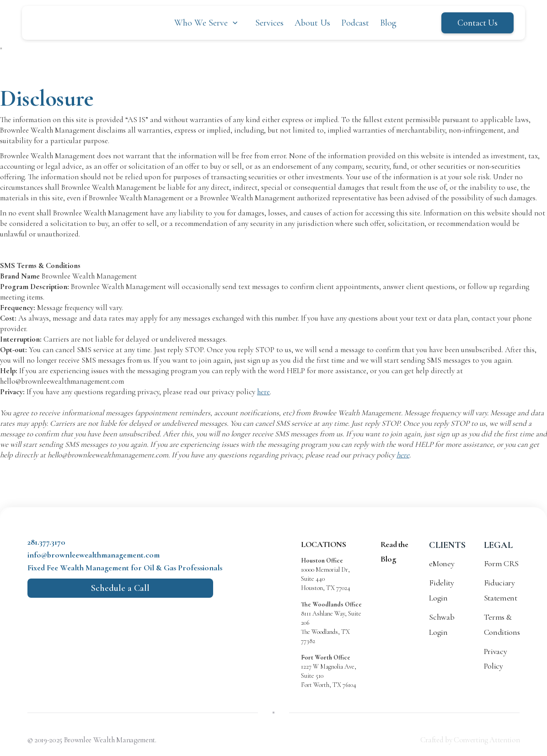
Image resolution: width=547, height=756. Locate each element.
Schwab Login (442, 624)
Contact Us (477, 23)
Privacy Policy (495, 659)
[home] (79, 23)
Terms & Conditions (502, 624)
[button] (207, 23)
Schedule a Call (120, 588)
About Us (312, 23)
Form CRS (501, 563)
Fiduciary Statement (501, 590)
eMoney (442, 563)
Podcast (355, 23)
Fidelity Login (441, 590)
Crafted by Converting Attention (470, 740)
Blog (388, 23)
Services (269, 23)
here (263, 392)
